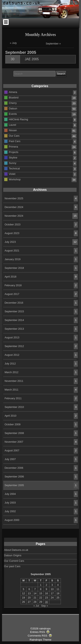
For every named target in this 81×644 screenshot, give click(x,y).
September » (53, 44)
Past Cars (15, 141)
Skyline (13, 157)
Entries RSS (37, 632)
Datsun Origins (13, 555)
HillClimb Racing (18, 119)
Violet (12, 174)
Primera (13, 146)
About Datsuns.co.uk (16, 550)
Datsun (13, 108)
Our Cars (14, 136)
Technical (14, 168)
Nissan (13, 130)
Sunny (13, 163)
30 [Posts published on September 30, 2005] (46, 602)
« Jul (36, 606)
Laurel (12, 125)
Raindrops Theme (40, 640)
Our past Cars (12, 566)
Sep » (45, 606)
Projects (14, 152)
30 (13, 59)
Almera (13, 92)
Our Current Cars (14, 561)
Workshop (15, 179)
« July (13, 43)
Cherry (13, 103)
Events (13, 114)
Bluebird (14, 97)
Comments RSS (37, 636)
